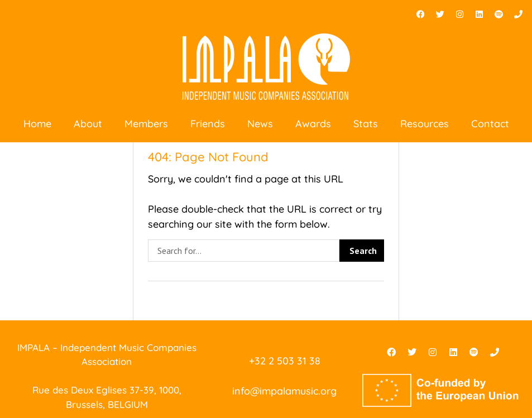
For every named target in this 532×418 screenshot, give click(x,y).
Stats (366, 124)
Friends (208, 124)
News (260, 124)
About (88, 124)
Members (146, 124)
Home (37, 124)
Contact (490, 124)
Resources (425, 124)
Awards (313, 124)
